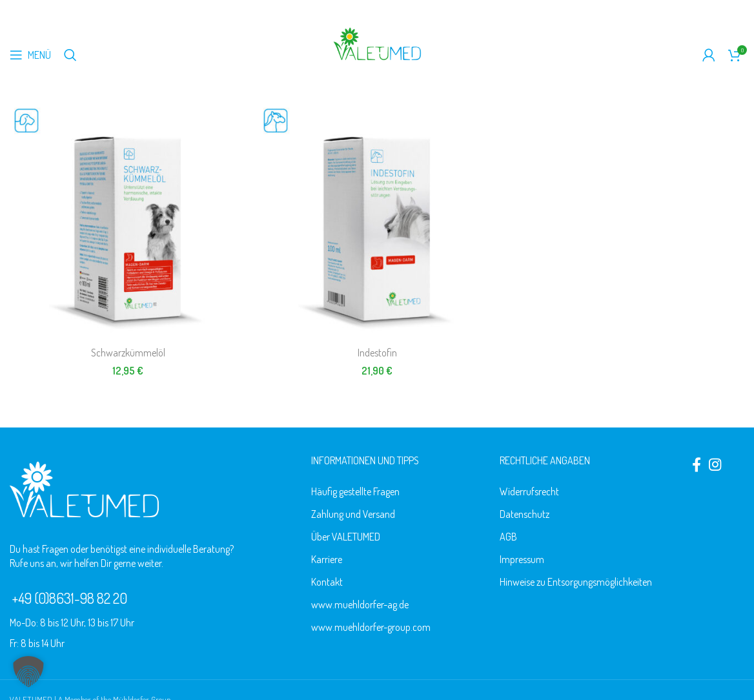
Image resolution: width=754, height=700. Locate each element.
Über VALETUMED (346, 537)
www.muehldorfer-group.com (371, 627)
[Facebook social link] (697, 464)
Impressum (522, 559)
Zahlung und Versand (353, 514)
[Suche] (70, 55)
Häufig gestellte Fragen (355, 491)
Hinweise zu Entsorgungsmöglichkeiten (576, 582)
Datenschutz (525, 514)
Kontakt (327, 582)
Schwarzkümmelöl (128, 353)
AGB (508, 537)
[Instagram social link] (715, 464)
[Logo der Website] (377, 43)
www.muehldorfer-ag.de (360, 604)
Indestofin (377, 353)
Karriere (327, 559)
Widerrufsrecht (529, 491)
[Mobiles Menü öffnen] (30, 55)
